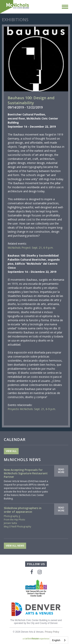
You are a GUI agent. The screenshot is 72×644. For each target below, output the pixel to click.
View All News (15, 546)
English (56, 640)
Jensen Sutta (10, 523)
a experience (36, 639)
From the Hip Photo (14, 520)
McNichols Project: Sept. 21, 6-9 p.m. (31, 248)
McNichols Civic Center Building (15, 7)
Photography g (12, 516)
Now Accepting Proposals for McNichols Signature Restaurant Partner (26, 473)
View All (11, 451)
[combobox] (59, 640)
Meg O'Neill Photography (17, 527)
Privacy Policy (52, 632)
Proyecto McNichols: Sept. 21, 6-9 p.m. (32, 409)
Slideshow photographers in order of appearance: (23, 510)
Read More (61, 471)
